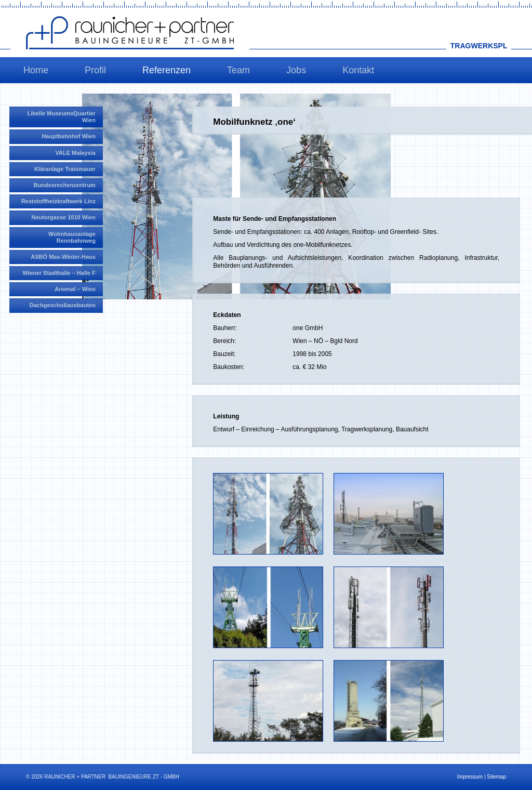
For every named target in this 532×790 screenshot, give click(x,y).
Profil (95, 70)
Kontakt (358, 70)
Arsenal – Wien (75, 289)
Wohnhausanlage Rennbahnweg (72, 237)
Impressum (470, 777)
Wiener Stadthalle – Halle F (59, 273)
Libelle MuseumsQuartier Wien (61, 117)
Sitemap (496, 777)
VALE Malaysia (75, 153)
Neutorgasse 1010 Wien (64, 217)
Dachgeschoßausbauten (63, 305)
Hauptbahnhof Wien (69, 136)
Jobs (296, 70)
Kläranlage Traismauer (65, 169)
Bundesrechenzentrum (65, 185)
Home (36, 70)
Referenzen (167, 70)
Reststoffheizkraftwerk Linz (58, 201)
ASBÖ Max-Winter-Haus (63, 257)
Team (238, 70)
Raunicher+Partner (130, 33)
